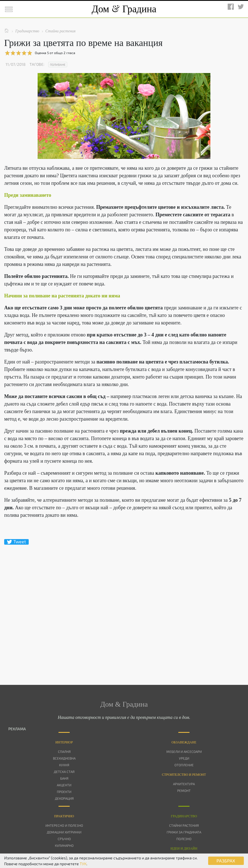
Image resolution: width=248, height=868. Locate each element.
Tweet (16, 542)
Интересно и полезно (64, 825)
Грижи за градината (184, 832)
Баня (64, 778)
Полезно (184, 839)
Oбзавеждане (184, 742)
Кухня (64, 765)
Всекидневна (64, 758)
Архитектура (184, 784)
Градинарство (184, 816)
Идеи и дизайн (184, 848)
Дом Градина (124, 9)
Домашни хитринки (64, 832)
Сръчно (64, 839)
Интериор (64, 742)
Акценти (64, 785)
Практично (64, 816)
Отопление (184, 765)
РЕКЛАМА (17, 729)
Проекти (64, 792)
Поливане (58, 65)
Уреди (184, 758)
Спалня (64, 751)
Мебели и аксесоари (184, 751)
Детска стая (64, 772)
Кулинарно (64, 845)
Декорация (64, 798)
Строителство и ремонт (184, 775)
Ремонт (184, 791)
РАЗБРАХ (226, 861)
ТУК (83, 864)
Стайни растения (184, 825)
